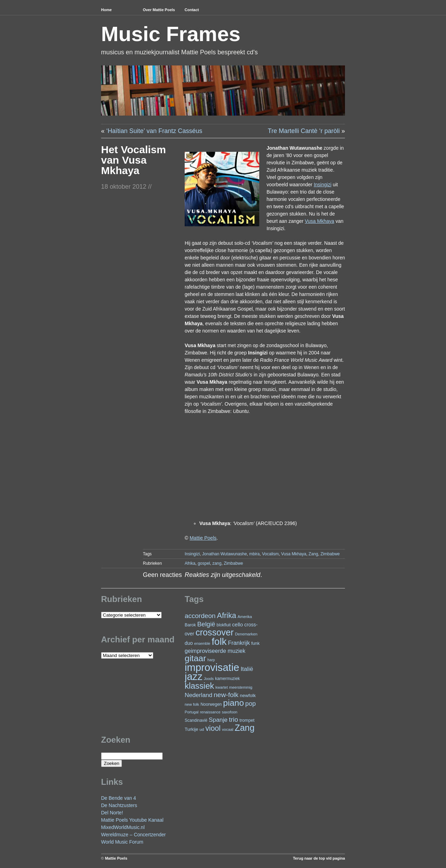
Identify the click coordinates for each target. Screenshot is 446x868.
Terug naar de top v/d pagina (319, 858)
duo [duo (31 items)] (189, 643)
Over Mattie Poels (159, 10)
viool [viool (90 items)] (213, 728)
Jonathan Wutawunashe (225, 554)
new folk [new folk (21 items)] (192, 704)
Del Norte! (112, 813)
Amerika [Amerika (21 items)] (245, 617)
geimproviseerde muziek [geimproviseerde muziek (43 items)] (215, 651)
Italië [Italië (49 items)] (247, 669)
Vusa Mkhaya (294, 554)
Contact (192, 10)
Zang (313, 554)
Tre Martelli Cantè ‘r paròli (304, 131)
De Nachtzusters (119, 805)
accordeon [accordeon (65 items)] (200, 616)
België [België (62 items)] (206, 624)
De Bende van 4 (118, 798)
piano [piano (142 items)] (233, 703)
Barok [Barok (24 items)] (190, 625)
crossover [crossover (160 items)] (214, 632)
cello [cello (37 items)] (237, 624)
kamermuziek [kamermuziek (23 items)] (227, 679)
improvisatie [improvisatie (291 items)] (212, 667)
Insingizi (192, 554)
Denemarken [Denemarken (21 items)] (246, 634)
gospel (204, 563)
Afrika (190, 563)
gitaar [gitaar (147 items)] (195, 658)
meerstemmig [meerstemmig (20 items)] (241, 687)
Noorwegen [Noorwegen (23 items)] (211, 704)
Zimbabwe (330, 554)
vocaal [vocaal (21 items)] (228, 729)
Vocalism (270, 554)
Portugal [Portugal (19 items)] (192, 712)
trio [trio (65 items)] (233, 720)
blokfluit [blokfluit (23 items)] (224, 625)
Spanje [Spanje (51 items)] (218, 720)
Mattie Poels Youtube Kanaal (132, 820)
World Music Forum (122, 842)
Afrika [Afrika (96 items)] (226, 615)
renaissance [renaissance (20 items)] (210, 712)
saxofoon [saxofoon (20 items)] (230, 712)
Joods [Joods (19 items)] (209, 679)
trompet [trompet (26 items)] (247, 720)
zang (217, 563)
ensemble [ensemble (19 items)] (202, 643)
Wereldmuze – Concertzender (133, 835)
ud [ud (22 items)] (202, 729)
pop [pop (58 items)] (251, 704)
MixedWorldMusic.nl (123, 827)
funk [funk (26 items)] (255, 643)
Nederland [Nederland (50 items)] (198, 695)
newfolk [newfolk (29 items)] (248, 695)
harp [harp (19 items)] (211, 660)
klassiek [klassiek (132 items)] (199, 686)
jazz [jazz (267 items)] (194, 677)
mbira (254, 554)
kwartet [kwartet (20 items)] (221, 687)
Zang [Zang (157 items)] (244, 728)
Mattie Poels (116, 858)
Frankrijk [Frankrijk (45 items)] (239, 643)
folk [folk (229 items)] (219, 642)
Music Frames (171, 34)
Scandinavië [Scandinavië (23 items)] (196, 720)
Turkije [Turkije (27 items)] (191, 729)
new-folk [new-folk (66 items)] (226, 695)
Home (106, 10)
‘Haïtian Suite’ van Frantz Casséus (154, 131)
